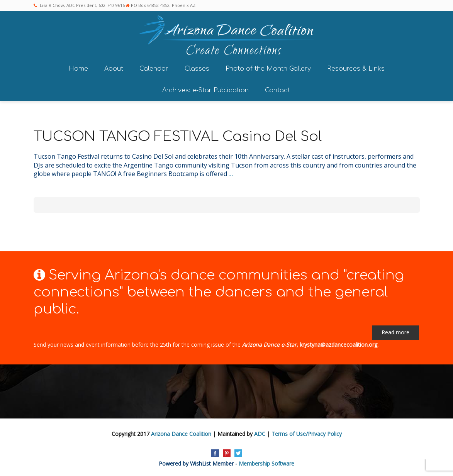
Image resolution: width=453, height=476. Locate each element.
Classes (197, 69)
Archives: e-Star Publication (205, 90)
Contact (277, 90)
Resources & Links (356, 69)
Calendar (154, 69)
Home (78, 69)
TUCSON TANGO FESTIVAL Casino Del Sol (178, 136)
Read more (395, 332)
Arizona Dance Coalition (181, 434)
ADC (260, 434)
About (114, 69)
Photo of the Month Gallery (268, 69)
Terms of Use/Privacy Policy (307, 434)
